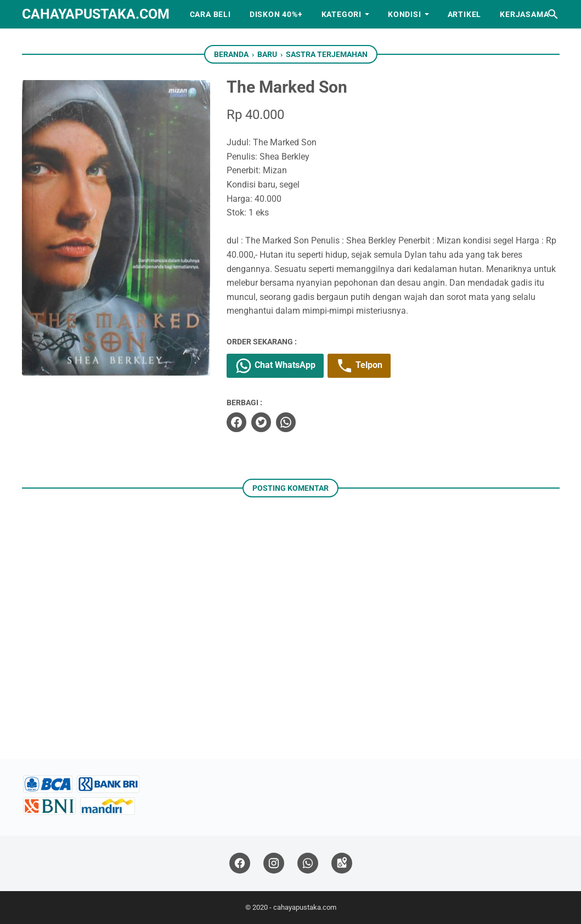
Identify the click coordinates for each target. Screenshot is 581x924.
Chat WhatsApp (275, 366)
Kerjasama (524, 14)
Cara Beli (210, 14)
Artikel (465, 14)
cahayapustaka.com (96, 14)
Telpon (359, 366)
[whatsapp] (286, 422)
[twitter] (261, 422)
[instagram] (274, 863)
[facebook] (236, 422)
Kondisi (405, 14)
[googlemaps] (342, 863)
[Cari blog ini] (553, 14)
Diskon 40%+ (276, 14)
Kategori (342, 14)
